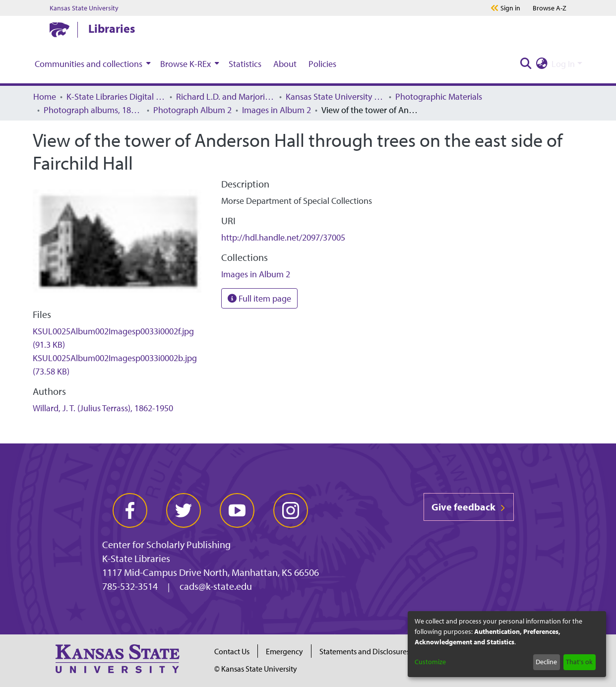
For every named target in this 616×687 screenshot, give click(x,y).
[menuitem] (92, 63)
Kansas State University (84, 8)
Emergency (284, 651)
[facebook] (130, 510)
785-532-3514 (130, 586)
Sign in (510, 8)
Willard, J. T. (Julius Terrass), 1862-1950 (103, 408)
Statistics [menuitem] (245, 64)
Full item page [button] (259, 298)
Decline (546, 662)
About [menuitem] (285, 64)
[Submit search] (526, 64)
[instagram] (291, 510)
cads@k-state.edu (216, 586)
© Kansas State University (256, 669)
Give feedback (469, 507)
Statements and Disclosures (365, 651)
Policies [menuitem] (322, 64)
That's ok (579, 662)
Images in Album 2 (277, 110)
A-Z (550, 8)
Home (45, 96)
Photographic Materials (439, 96)
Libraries (112, 28)
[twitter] (184, 510)
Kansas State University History (335, 96)
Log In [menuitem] (563, 64)
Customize (430, 662)
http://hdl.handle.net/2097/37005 (283, 237)
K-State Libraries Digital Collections (116, 96)
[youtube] (237, 510)
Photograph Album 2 (192, 110)
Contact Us (232, 651)
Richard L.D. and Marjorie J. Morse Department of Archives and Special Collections (226, 96)
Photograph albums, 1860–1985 (93, 110)
